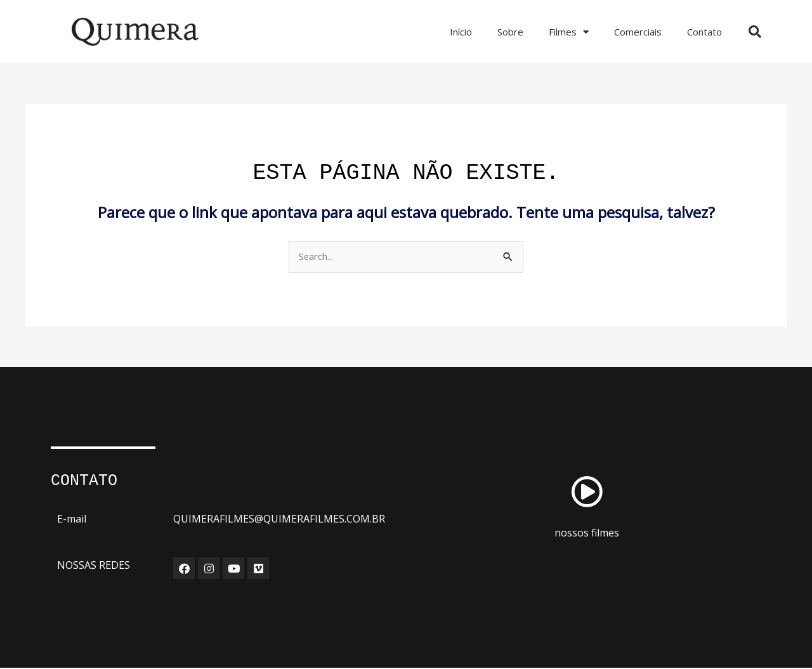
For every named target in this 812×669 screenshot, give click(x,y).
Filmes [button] (569, 32)
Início (461, 32)
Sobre (510, 32)
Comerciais (638, 32)
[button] (755, 32)
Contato (704, 32)
